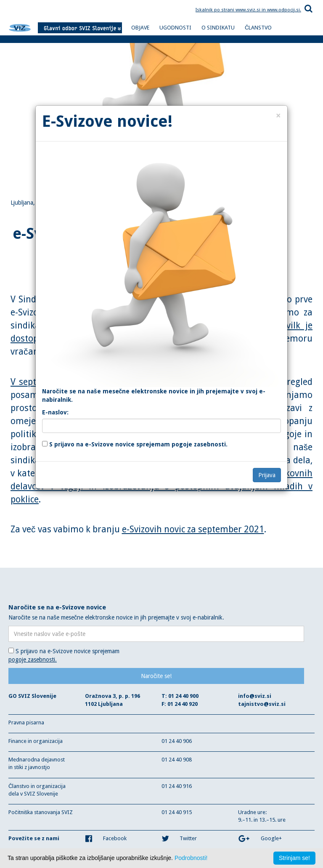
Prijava (267, 475)
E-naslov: (55, 412)
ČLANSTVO (258, 28)
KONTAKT (143, 41)
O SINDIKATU (218, 28)
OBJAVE (140, 28)
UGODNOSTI (175, 28)
